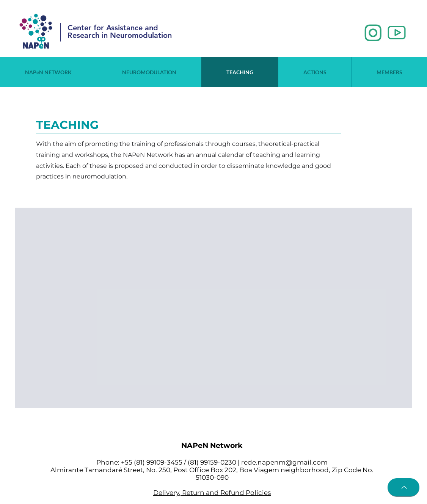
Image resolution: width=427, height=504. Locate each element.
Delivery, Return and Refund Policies (212, 493)
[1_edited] (373, 33)
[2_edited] (397, 33)
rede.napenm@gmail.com (284, 462)
